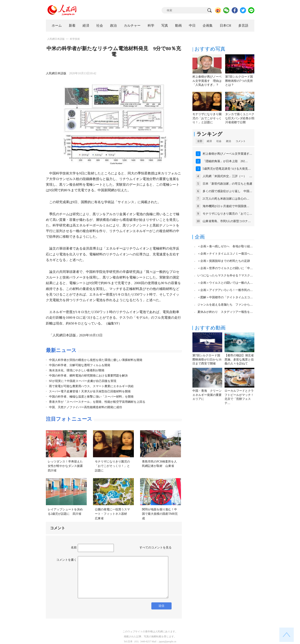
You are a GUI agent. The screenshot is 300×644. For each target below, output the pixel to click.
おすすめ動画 (210, 328)
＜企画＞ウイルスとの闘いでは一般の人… (225, 283)
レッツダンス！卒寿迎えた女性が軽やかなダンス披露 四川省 (67, 466)
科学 (151, 25)
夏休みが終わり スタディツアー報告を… (225, 312)
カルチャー (132, 25)
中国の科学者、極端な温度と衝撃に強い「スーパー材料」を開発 (91, 397)
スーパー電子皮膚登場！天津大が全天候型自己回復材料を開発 (90, 391)
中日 (192, 25)
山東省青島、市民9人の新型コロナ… (227, 221)
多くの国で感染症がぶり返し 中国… (227, 191)
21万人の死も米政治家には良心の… (226, 199)
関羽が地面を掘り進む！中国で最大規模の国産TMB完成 (160, 514)
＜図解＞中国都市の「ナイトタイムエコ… (225, 297)
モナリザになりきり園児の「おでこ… (227, 214)
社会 (100, 25)
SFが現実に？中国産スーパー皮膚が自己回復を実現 (83, 381)
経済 (86, 25)
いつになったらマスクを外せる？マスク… (225, 275)
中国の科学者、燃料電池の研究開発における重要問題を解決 (88, 376)
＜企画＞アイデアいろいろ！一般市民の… (225, 290)
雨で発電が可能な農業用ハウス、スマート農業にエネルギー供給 (91, 386)
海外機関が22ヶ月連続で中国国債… (226, 206)
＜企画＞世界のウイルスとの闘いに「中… (225, 268)
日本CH (225, 25)
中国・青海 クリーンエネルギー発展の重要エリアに (207, 395)
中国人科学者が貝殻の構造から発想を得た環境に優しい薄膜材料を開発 (96, 360)
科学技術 (75, 39)
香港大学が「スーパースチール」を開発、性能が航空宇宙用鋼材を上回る (97, 402)
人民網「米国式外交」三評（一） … (227, 176)
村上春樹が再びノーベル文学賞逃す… (227, 154)
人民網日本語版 (56, 39)
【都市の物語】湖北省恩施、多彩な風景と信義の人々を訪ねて (239, 359)
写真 (165, 25)
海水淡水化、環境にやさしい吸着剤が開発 (77, 370)
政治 (113, 25)
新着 (72, 25)
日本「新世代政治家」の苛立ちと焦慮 (227, 184)
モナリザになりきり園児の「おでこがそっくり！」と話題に (112, 466)
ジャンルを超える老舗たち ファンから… (225, 305)
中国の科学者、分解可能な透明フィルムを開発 (80, 365)
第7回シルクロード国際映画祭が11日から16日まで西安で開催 (207, 359)
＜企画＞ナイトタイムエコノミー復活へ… (225, 254)
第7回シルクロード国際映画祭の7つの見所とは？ (239, 81)
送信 (161, 606)
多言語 (243, 25)
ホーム (57, 25)
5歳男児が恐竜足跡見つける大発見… (227, 169)
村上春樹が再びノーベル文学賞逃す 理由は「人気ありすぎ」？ (207, 81)
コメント (241, 141)
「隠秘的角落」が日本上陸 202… (225, 161)
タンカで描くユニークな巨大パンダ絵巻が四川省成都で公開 (240, 118)
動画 (178, 25)
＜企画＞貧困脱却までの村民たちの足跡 (224, 261)
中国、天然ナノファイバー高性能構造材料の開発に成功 (85, 407)
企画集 (208, 25)
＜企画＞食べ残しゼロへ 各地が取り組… (225, 246)
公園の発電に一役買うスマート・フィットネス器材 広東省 (112, 514)
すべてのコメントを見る (156, 548)
